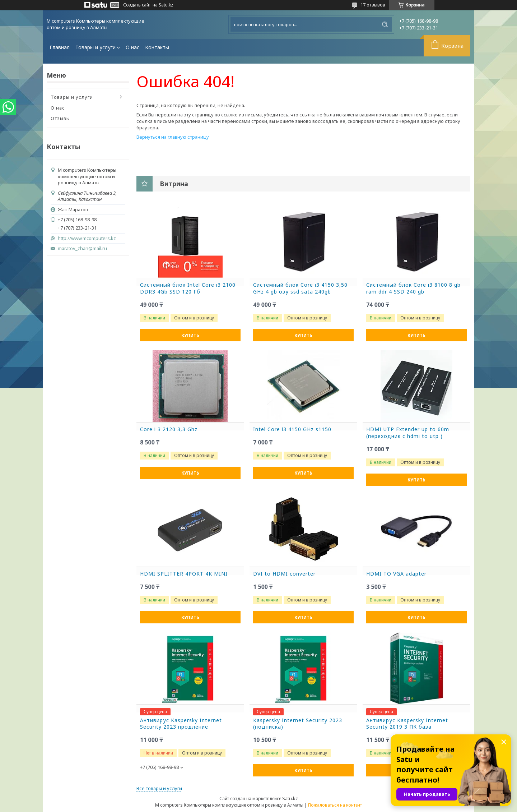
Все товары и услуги (159, 788)
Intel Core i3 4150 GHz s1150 (292, 429)
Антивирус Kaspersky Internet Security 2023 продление (181, 724)
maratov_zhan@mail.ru (82, 248)
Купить (190, 335)
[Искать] (385, 24)
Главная (60, 47)
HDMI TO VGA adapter (396, 574)
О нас (132, 47)
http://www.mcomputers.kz (87, 238)
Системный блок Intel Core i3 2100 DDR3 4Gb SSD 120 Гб (188, 288)
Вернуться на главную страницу (173, 137)
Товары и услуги (96, 47)
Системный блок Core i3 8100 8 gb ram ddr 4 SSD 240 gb (413, 288)
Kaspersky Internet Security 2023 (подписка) (298, 724)
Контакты (157, 47)
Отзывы (60, 118)
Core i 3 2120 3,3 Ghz (169, 429)
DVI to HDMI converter (284, 574)
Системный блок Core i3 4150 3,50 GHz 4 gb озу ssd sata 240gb (300, 288)
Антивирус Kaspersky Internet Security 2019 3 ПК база (407, 724)
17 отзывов (373, 5)
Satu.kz (290, 798)
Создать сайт (137, 5)
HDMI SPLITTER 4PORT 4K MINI (184, 574)
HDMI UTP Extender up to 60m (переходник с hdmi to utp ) (408, 433)
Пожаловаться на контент (335, 805)
